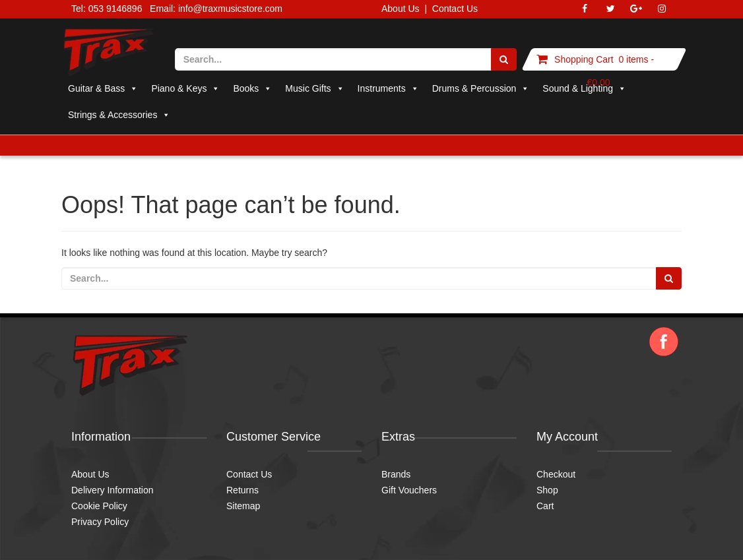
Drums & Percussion (481, 88)
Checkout (556, 474)
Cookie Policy (99, 506)
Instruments (388, 88)
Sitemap (243, 506)
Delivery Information (113, 490)
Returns (242, 490)
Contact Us (455, 9)
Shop (547, 490)
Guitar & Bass (103, 88)
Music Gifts (314, 88)
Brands (396, 474)
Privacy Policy (100, 522)
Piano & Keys (185, 88)
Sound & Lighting (584, 88)
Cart (545, 506)
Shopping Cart (584, 59)
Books (252, 88)
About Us (401, 9)
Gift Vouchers (409, 490)
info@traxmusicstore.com (230, 9)
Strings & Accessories (119, 115)
